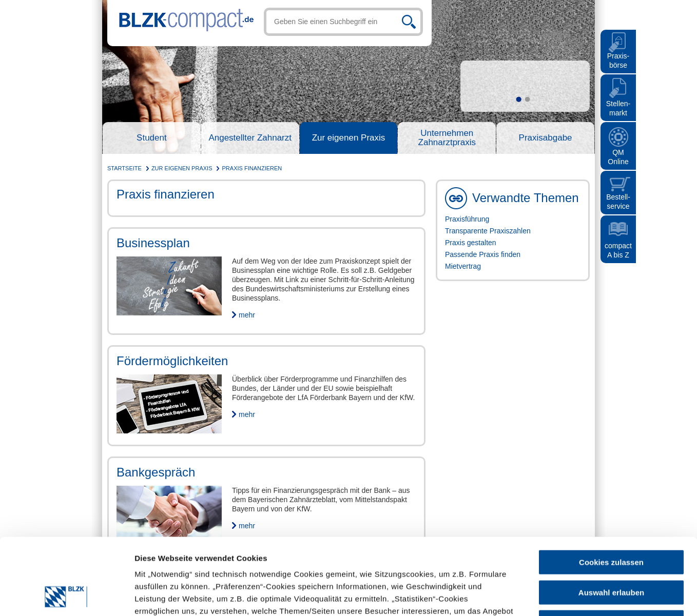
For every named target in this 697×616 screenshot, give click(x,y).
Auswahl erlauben (611, 521)
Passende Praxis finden (483, 254)
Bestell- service (618, 202)
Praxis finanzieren (252, 168)
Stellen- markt (618, 108)
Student (152, 138)
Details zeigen (453, 596)
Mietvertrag (463, 266)
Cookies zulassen (611, 491)
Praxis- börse (618, 61)
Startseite (124, 168)
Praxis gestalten (471, 243)
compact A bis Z (618, 250)
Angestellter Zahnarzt (250, 138)
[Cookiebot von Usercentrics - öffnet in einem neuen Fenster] (66, 596)
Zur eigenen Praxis (349, 138)
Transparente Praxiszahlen (488, 231)
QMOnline (618, 157)
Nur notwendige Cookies (611, 551)
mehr (247, 315)
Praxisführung (467, 219)
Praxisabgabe (546, 138)
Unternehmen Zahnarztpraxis (447, 138)
